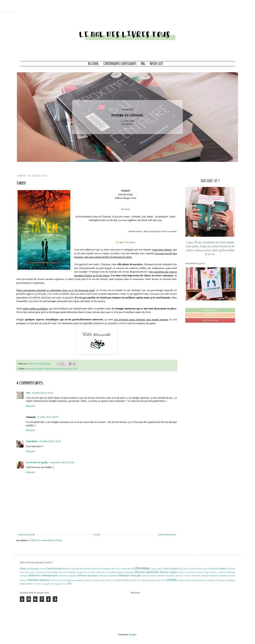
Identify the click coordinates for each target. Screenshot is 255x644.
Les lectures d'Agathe (37, 462)
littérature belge (203, 572)
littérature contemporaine (43, 575)
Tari (28, 393)
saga (188, 580)
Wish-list (157, 64)
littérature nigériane (76, 580)
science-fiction (197, 580)
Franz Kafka (25, 572)
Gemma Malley (51, 572)
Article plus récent (26, 535)
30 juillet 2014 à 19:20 (50, 441)
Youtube (210, 315)
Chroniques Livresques (120, 64)
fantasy (223, 569)
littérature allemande (124, 572)
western (64, 584)
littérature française (130, 575)
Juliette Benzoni (102, 572)
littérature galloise (149, 576)
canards (123, 569)
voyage (57, 584)
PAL (143, 64)
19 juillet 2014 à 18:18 (42, 393)
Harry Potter (64, 572)
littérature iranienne (183, 576)
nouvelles (151, 580)
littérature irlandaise (201, 576)
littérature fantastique (88, 576)
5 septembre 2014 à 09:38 (61, 462)
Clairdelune (32, 441)
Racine (164, 580)
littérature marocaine (58, 580)
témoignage (230, 580)
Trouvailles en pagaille (41, 584)
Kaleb (112, 572)
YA (76, 368)
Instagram (210, 320)
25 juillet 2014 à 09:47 (48, 417)
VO (72, 368)
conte (166, 569)
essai (194, 569)
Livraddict (210, 310)
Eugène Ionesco (202, 569)
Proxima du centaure (129, 115)
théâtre (23, 584)
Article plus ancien (167, 535)
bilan (99, 569)
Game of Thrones (37, 572)
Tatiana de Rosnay (216, 580)
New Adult (142, 580)
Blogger (132, 634)
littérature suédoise (92, 580)
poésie (158, 580)
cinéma (154, 569)
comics (160, 569)
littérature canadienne (218, 572)
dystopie (40, 368)
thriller (29, 584)
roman (67, 368)
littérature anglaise (169, 572)
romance (182, 580)
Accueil (93, 64)
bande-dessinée (54, 569)
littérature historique (166, 576)
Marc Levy (110, 580)
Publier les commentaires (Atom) (46, 540)
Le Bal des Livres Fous (8, 11)
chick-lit (130, 569)
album (23, 569)
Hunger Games (76, 572)
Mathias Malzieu (123, 580)
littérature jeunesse (39, 580)
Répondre (31, 406)
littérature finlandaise (108, 576)
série (206, 580)
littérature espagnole (68, 576)
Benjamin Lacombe (71, 569)
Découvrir (129, 125)
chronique (129, 110)
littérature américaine (54, 368)
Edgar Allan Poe (185, 569)
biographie (106, 569)
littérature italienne (218, 576)
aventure (43, 569)
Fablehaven (214, 569)
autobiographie (33, 569)
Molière (134, 580)
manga (103, 580)
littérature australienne (187, 572)
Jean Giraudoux (90, 572)
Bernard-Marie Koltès (89, 569)
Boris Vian (116, 569)
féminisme (231, 569)
